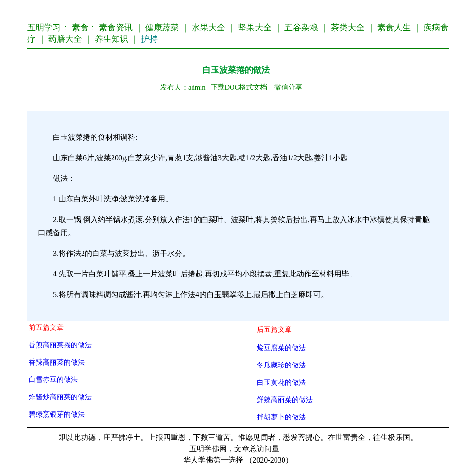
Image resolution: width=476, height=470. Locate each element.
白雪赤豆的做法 (53, 379)
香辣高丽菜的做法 (57, 362)
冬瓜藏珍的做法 (281, 365)
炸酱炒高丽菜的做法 (60, 397)
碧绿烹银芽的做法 (57, 414)
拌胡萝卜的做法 (281, 417)
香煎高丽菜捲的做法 (60, 345)
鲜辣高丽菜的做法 (285, 399)
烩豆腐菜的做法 (281, 347)
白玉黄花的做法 (281, 382)
